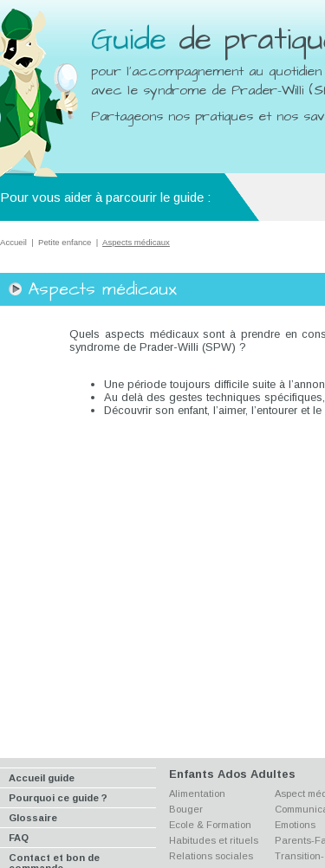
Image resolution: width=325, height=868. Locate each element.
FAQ (19, 838)
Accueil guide (42, 778)
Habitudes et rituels (214, 840)
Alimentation (197, 794)
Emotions (295, 825)
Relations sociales (211, 856)
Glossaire (33, 818)
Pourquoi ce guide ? (58, 798)
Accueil (13, 242)
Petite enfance (65, 242)
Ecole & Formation (210, 825)
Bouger (186, 809)
